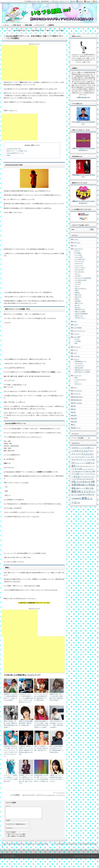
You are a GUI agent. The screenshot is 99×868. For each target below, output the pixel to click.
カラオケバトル (79, 263)
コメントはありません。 (49, 795)
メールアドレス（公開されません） (16, 826)
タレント (75, 350)
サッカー (77, 339)
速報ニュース (77, 428)
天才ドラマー (78, 384)
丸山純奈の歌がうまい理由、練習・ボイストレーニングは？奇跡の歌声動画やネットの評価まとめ (41, 778)
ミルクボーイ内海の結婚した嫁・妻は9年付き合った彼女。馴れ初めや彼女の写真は (74, 846)
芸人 (74, 425)
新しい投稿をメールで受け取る (17, 838)
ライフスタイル (77, 391)
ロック (77, 382)
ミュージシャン (61, 793)
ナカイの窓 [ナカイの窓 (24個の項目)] (77, 469)
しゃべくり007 (79, 257)
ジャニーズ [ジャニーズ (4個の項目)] (83, 463)
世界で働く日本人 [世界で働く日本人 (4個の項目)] (81, 479)
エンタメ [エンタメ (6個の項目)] (88, 457)
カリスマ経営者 (77, 328)
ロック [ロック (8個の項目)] (75, 479)
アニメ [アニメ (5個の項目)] (73, 457)
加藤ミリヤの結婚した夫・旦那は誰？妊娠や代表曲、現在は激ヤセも (41, 748)
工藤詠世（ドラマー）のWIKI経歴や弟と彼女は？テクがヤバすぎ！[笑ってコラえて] (56, 778)
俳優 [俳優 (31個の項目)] (93, 481)
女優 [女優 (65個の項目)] (74, 485)
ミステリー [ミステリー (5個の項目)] (82, 474)
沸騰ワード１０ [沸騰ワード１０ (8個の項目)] (81, 488)
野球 (76, 343)
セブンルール (77, 347)
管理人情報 (28, 25)
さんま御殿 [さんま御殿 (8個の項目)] (87, 448)
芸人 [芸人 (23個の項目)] (84, 495)
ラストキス (78, 284)
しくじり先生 (78, 255)
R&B (76, 378)
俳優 (74, 406)
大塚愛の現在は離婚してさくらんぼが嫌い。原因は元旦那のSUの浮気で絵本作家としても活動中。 (41, 724)
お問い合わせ (17, 25)
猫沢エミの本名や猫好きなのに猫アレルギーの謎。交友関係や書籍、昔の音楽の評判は (56, 749)
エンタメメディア (78, 249)
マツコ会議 (78, 282)
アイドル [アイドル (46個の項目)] (83, 451)
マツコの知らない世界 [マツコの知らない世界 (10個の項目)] (88, 471)
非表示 (37, 145)
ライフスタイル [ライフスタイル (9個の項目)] (85, 477)
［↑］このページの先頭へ (8, 858)
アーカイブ (74, 438)
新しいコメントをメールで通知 (17, 837)
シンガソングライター (81, 380)
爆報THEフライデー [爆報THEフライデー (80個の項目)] (82, 491)
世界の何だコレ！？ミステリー (83, 370)
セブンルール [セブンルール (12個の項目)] (81, 466)
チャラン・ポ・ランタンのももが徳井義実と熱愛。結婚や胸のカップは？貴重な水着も (41, 697)
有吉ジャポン (78, 297)
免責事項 (51, 25)
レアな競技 (78, 341)
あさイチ (77, 251)
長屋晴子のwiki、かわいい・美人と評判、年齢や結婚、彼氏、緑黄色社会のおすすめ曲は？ (56, 697)
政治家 (75, 418)
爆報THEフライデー (80, 309)
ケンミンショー (79, 265)
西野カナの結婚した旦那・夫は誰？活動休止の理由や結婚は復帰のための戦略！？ (11, 724)
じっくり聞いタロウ (80, 259)
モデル (75, 388)
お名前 (8, 823)
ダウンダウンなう (79, 272)
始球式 (75, 415)
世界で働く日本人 (78, 397)
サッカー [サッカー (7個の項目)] (77, 463)
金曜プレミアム (79, 316)
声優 (74, 409)
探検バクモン (78, 295)
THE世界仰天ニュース (81, 361)
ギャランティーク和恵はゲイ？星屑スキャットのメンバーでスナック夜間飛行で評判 (11, 778)
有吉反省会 (78, 301)
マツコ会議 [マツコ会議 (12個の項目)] (75, 474)
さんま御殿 (78, 253)
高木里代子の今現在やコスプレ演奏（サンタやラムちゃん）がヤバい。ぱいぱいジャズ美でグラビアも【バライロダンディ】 (11, 751)
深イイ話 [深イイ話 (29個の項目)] (90, 488)
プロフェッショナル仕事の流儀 (83, 278)
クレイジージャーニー (79, 331)
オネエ (75, 321)
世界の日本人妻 (77, 400)
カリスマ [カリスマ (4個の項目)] (85, 460)
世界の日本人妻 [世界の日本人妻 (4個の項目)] (90, 479)
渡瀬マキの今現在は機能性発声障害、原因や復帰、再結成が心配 (26, 723)
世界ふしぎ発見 (77, 403)
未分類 (75, 422)
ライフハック (77, 394)
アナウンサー (77, 243)
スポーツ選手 (77, 337)
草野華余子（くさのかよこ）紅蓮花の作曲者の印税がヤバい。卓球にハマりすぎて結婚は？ (11, 697)
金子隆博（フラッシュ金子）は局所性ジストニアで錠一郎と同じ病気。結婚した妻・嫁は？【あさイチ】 (26, 779)
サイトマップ (40, 25)
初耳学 (77, 291)
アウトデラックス (79, 261)
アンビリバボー (79, 363)
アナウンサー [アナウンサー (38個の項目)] (88, 454)
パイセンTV (76, 356)
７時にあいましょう (80, 318)
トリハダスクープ (79, 366)
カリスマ (75, 325)
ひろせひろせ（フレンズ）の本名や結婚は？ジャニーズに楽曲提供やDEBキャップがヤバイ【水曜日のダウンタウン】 (26, 698)
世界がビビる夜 (79, 368)
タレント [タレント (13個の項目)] (89, 466)
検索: (73, 230)
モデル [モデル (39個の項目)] (77, 476)
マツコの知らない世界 (81, 280)
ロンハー (77, 286)
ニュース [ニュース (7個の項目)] (85, 469)
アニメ (75, 246)
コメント (8, 806)
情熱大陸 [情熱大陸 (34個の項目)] (80, 485)
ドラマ (75, 353)
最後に (8, 155)
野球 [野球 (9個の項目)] (79, 503)
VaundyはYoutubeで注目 (14, 149)
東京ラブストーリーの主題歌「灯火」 (17, 151)
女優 (74, 412)
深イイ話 (77, 305)
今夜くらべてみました (81, 288)
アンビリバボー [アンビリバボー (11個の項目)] (80, 457)
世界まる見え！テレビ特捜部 (82, 372)
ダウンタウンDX (79, 270)
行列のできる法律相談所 (81, 314)
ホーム (7, 25)
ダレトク (77, 274)
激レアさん (78, 307)
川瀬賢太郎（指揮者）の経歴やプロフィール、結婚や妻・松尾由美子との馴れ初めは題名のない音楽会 (26, 750)
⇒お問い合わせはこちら (83, 97)
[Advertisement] (20, 63)
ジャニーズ (76, 334)
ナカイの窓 (78, 276)
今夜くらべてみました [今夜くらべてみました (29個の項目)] (81, 481)
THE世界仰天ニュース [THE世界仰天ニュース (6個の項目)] (77, 448)
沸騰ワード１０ (79, 303)
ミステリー (76, 359)
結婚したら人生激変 (80, 312)
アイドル (75, 239)
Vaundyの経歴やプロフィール (15, 153)
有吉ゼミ (77, 299)
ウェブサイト (9, 830)
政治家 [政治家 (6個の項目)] (86, 485)
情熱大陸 (77, 293)
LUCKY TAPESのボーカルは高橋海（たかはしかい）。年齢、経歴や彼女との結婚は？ (56, 724)
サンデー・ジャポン (80, 268)
